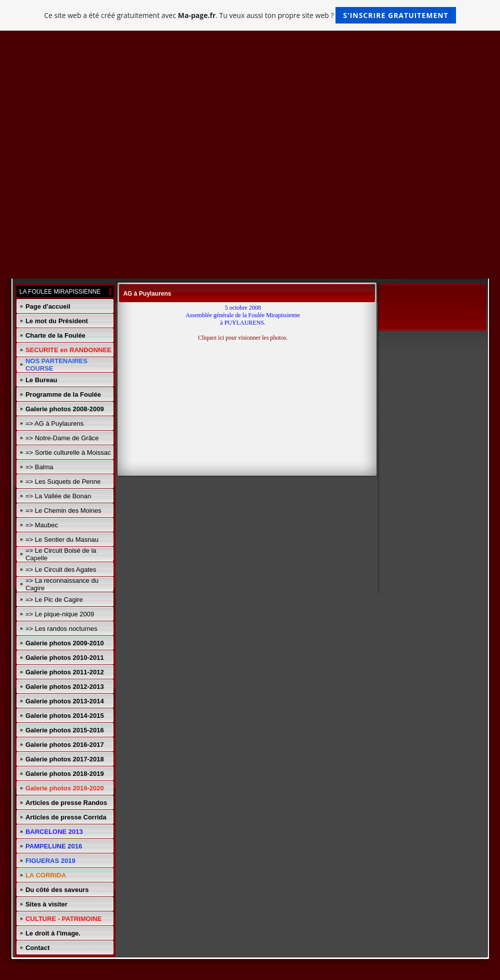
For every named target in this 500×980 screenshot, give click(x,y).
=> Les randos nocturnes (61, 629)
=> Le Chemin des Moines (63, 511)
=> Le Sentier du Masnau (62, 540)
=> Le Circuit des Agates (61, 570)
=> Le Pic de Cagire (54, 600)
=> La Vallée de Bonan (58, 496)
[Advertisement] (250, 115)
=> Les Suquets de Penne (63, 481)
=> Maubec (42, 525)
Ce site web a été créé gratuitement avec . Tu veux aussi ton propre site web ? (250, 15)
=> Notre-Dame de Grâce (62, 438)
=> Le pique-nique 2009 (60, 614)
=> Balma (39, 467)
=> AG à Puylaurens (54, 423)
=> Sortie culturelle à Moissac (68, 452)
